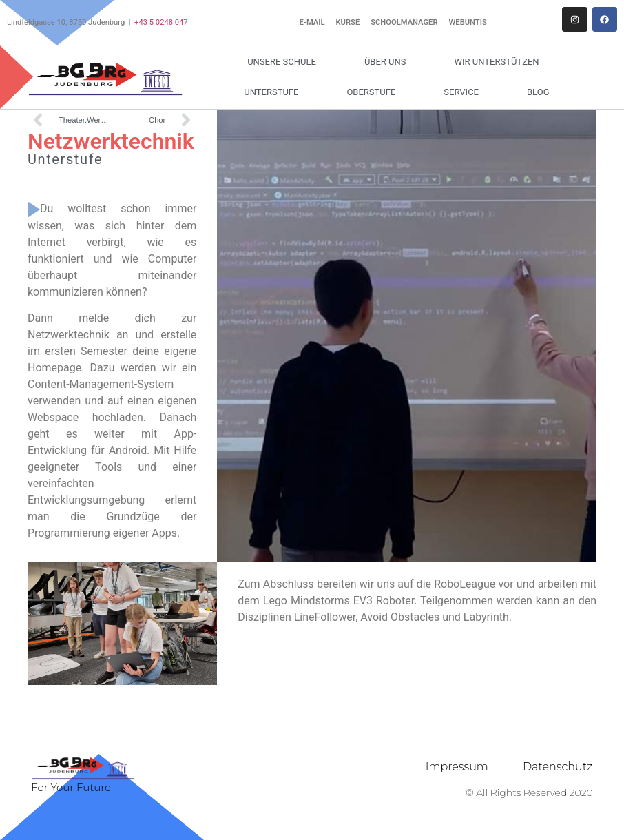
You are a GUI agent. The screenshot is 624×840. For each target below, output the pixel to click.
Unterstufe (274, 92)
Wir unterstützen (500, 62)
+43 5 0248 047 (161, 22)
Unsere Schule (285, 62)
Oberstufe (374, 92)
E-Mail (312, 22)
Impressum (457, 767)
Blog (538, 92)
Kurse (348, 22)
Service (465, 92)
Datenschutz (558, 767)
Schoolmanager (404, 22)
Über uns (389, 62)
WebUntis (468, 22)
